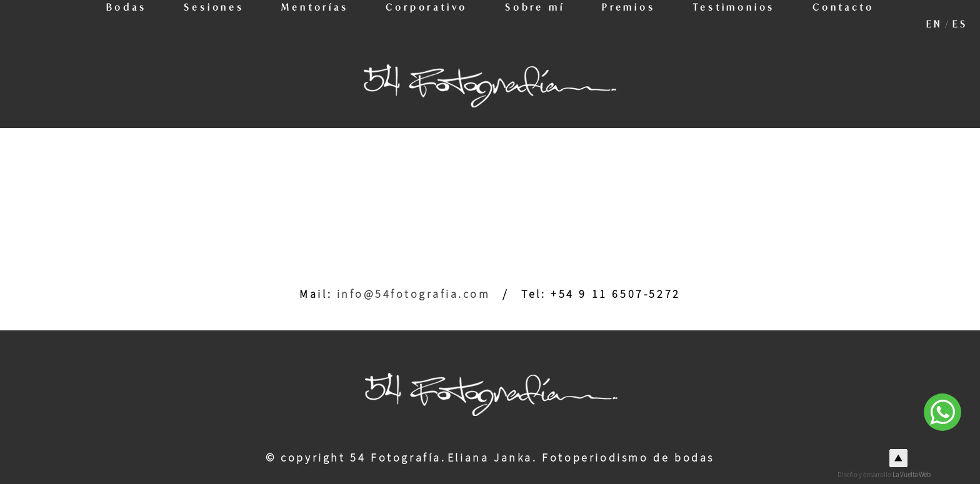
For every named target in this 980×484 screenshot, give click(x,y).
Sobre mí (536, 24)
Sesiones (208, 24)
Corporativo (426, 24)
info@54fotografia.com (414, 294)
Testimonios (740, 24)
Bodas (118, 24)
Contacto (851, 24)
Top (898, 458)
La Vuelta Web (912, 475)
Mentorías (312, 24)
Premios (632, 24)
